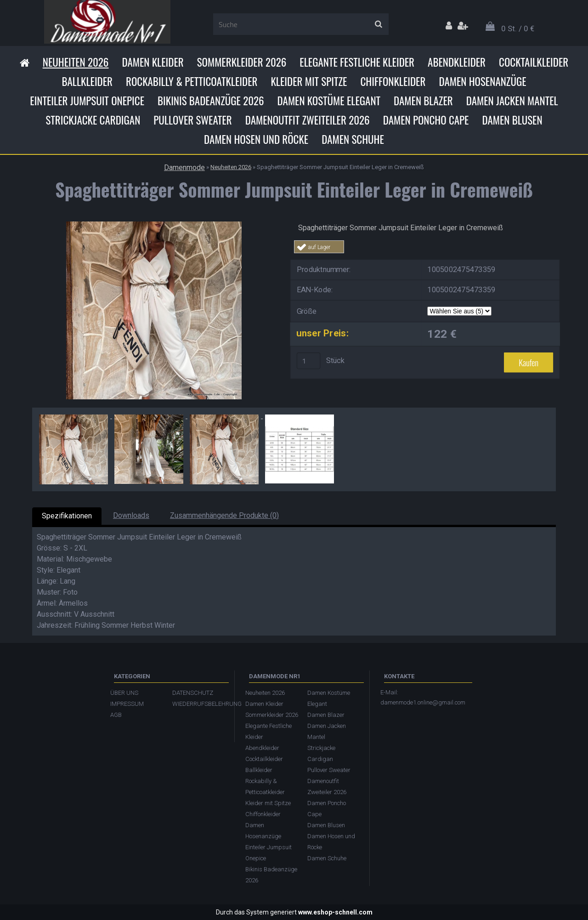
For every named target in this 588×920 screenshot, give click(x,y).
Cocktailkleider (534, 62)
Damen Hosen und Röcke (256, 139)
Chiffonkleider (393, 81)
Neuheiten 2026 (76, 62)
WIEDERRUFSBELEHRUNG (199, 704)
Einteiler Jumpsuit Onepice (87, 101)
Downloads (131, 515)
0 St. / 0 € (518, 28)
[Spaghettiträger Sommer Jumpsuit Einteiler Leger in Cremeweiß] (154, 225)
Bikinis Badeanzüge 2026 (211, 101)
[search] (378, 24)
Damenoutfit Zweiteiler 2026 (308, 120)
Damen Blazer (423, 101)
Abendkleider (457, 62)
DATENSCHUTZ (193, 693)
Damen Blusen (512, 120)
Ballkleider (87, 81)
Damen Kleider (153, 62)
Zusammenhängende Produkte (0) (224, 515)
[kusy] (309, 361)
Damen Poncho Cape (426, 120)
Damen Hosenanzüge (482, 81)
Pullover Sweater (192, 120)
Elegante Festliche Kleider (357, 62)
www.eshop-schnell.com (335, 912)
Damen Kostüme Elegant (329, 101)
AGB (116, 715)
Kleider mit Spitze (309, 81)
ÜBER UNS (124, 693)
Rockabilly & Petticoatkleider (192, 81)
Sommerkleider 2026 (242, 62)
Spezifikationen (67, 516)
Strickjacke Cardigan (93, 120)
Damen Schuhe (353, 139)
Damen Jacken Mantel (512, 101)
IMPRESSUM (127, 704)
